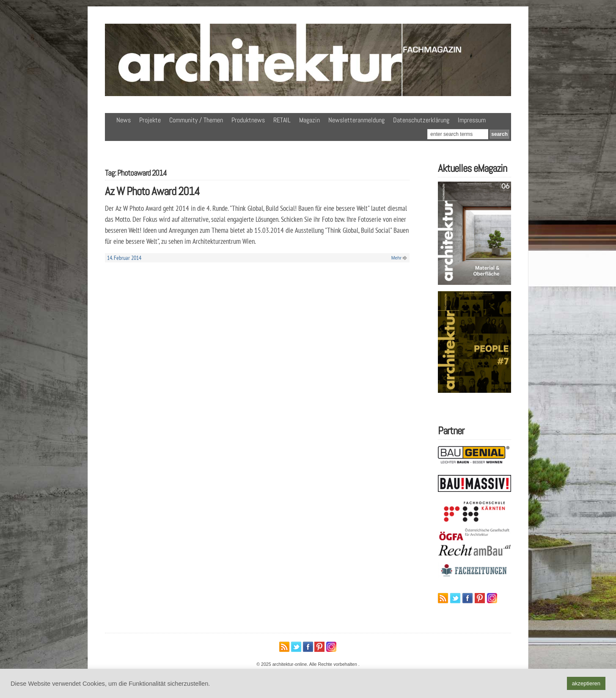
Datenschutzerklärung (421, 120)
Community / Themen (196, 120)
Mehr (396, 258)
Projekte (150, 120)
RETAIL (282, 120)
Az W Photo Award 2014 (152, 191)
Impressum (472, 120)
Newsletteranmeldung (356, 120)
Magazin (309, 120)
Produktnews (248, 120)
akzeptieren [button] (586, 683)
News (124, 120)
